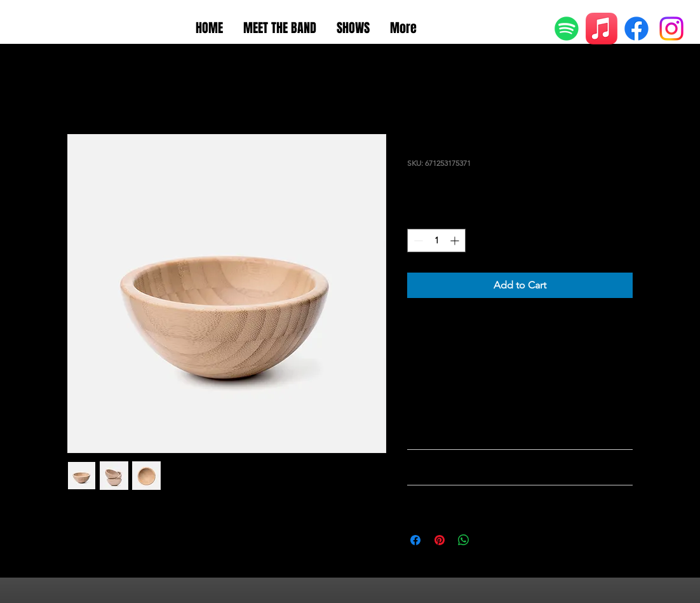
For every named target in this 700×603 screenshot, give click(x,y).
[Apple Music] (602, 29)
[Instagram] (671, 29)
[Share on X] (488, 540)
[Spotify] (567, 29)
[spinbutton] (436, 241)
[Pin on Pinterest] (440, 540)
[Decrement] (417, 241)
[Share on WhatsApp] (464, 540)
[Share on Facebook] (415, 540)
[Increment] (456, 241)
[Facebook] (636, 29)
